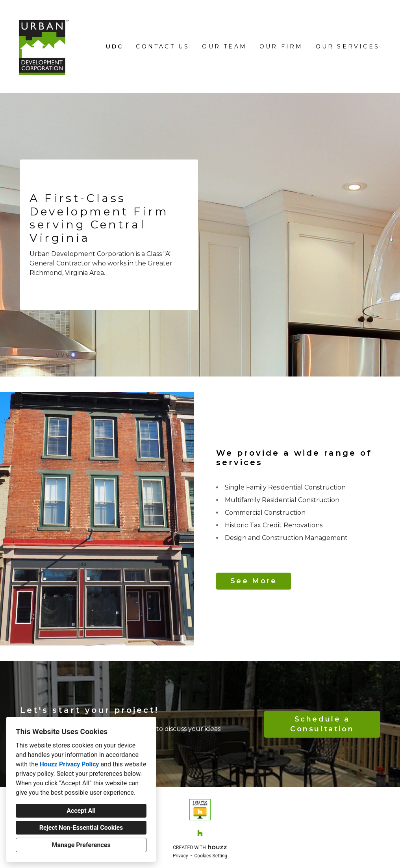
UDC (115, 46)
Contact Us (163, 46)
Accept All (81, 811)
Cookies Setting (211, 856)
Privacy (181, 856)
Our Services (348, 46)
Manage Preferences (81, 845)
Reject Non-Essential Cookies (81, 828)
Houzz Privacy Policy (69, 764)
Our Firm (281, 46)
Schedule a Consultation (322, 724)
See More (254, 581)
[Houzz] (200, 833)
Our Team (224, 46)
